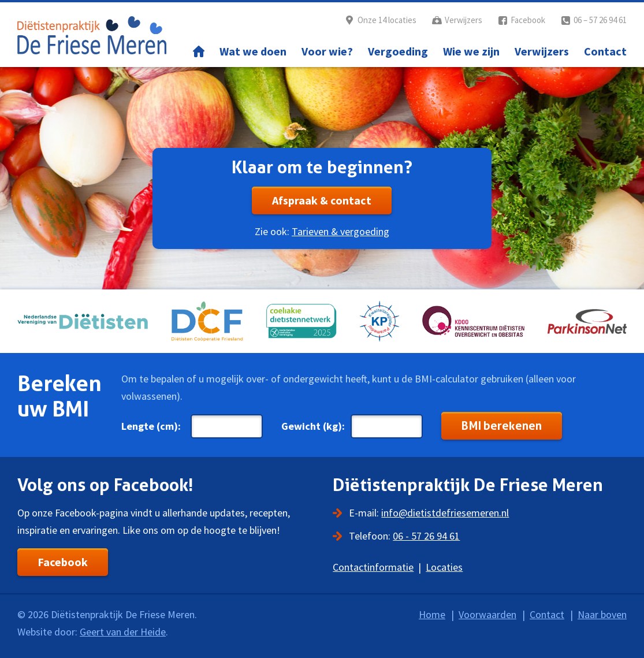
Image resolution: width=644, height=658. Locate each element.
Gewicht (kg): (313, 426)
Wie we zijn (471, 51)
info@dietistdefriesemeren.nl (445, 513)
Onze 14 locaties (387, 20)
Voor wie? (327, 51)
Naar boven (602, 614)
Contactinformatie (373, 567)
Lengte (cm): (151, 426)
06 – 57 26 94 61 (600, 20)
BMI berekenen (502, 426)
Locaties (444, 567)
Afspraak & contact (322, 200)
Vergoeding (398, 51)
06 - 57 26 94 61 (426, 536)
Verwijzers (464, 20)
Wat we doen (253, 51)
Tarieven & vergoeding (340, 231)
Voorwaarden (487, 614)
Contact (605, 51)
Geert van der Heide (123, 632)
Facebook (528, 20)
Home (199, 51)
